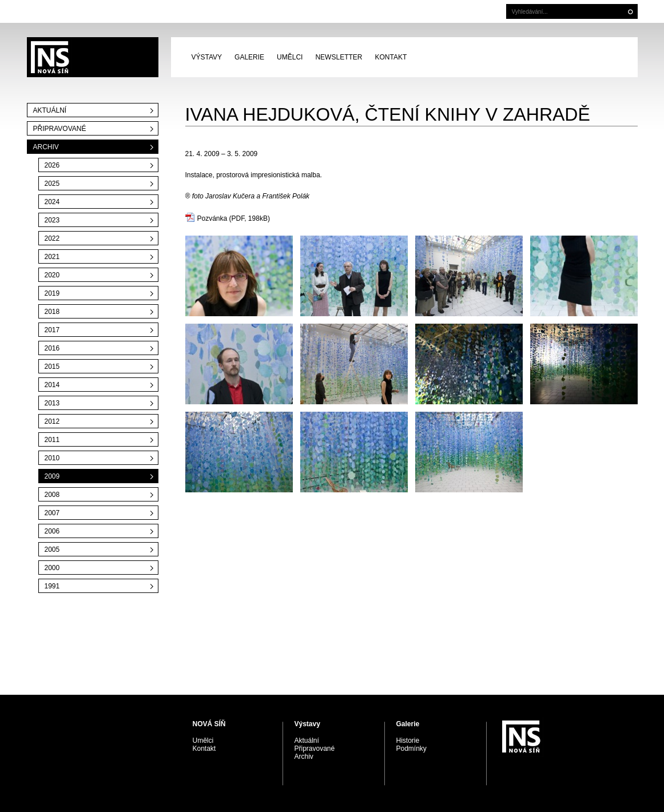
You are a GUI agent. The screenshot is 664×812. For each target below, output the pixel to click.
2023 (52, 220)
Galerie (249, 57)
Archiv (46, 147)
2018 (52, 312)
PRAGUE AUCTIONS (93, 57)
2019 (52, 293)
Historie (408, 741)
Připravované (60, 129)
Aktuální (50, 110)
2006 (52, 531)
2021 (52, 257)
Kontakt (391, 57)
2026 (52, 165)
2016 (52, 348)
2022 (52, 238)
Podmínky (411, 749)
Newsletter (339, 57)
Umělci (290, 57)
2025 (52, 184)
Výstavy (207, 57)
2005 (52, 550)
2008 (52, 495)
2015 (52, 367)
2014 (52, 385)
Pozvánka (212, 218)
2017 (52, 330)
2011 (52, 440)
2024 (52, 202)
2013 (52, 403)
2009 (52, 476)
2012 (52, 421)
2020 (52, 275)
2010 (52, 458)
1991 (52, 586)
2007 (52, 513)
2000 (52, 568)
